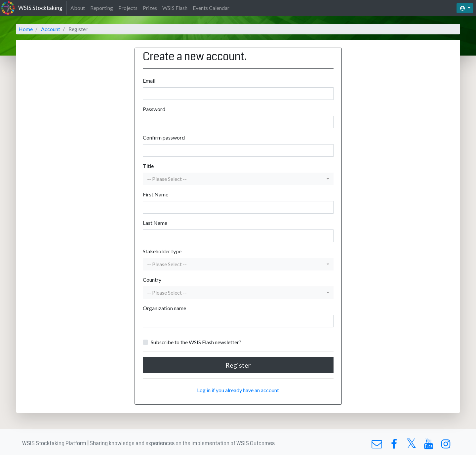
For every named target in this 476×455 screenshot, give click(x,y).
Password (154, 109)
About (78, 8)
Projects (128, 8)
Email (149, 81)
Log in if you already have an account (238, 390)
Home (26, 29)
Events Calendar (211, 8)
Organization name (164, 308)
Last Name (155, 223)
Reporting (102, 8)
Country (152, 280)
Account (51, 29)
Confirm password (164, 137)
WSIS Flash (175, 8)
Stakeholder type (162, 251)
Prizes (150, 8)
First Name (156, 194)
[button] (238, 179)
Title (148, 166)
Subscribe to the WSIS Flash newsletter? (196, 342)
